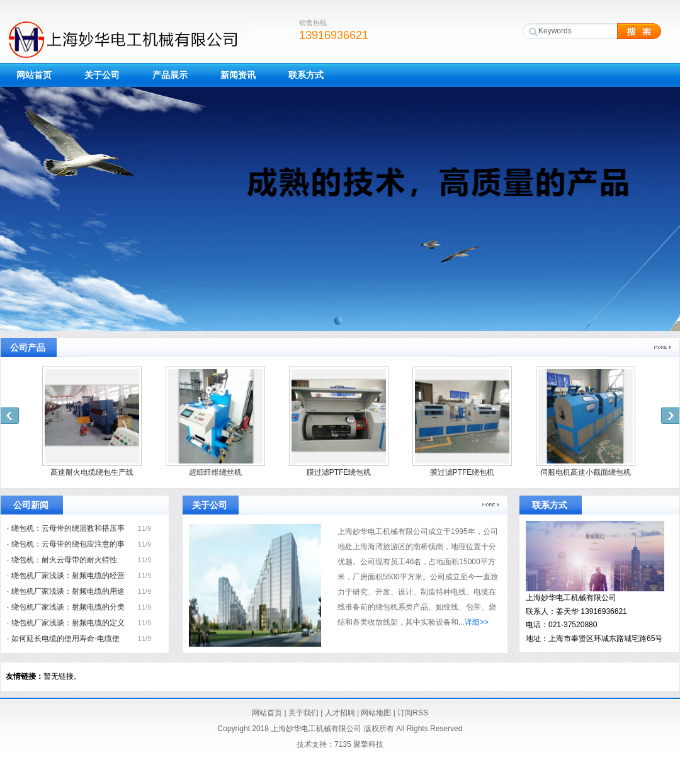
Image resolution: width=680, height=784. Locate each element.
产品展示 (170, 75)
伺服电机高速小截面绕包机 (586, 472)
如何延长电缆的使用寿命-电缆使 (65, 639)
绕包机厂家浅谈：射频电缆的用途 (68, 591)
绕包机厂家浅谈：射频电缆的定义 (68, 623)
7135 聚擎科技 (359, 744)
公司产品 (28, 348)
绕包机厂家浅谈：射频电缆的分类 (68, 607)
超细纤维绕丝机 (215, 472)
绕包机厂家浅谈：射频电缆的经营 (68, 576)
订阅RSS (413, 713)
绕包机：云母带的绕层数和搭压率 (68, 528)
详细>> (477, 622)
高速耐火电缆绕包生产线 (92, 472)
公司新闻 (31, 505)
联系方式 (306, 75)
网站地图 (376, 713)
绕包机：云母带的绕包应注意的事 (68, 544)
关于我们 (303, 713)
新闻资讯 (238, 75)
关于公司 (102, 75)
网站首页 (34, 75)
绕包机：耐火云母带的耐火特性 (64, 560)
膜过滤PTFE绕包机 (339, 472)
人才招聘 (340, 713)
